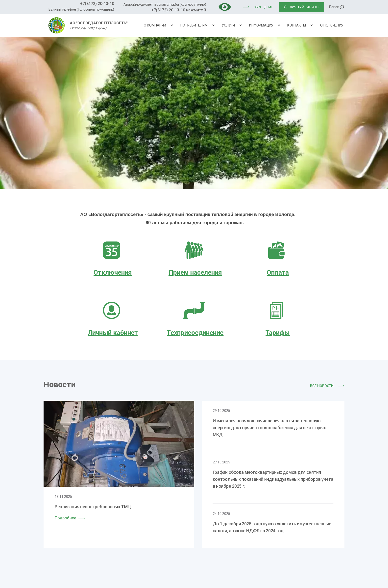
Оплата (278, 272)
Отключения (332, 25)
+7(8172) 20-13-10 (97, 4)
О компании (155, 25)
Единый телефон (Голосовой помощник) (81, 9)
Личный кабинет (113, 333)
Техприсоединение (195, 333)
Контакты (297, 25)
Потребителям (194, 25)
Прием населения (195, 272)
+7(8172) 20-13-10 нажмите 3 (179, 10)
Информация (261, 25)
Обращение (263, 7)
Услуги (228, 25)
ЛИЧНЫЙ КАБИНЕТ (302, 7)
